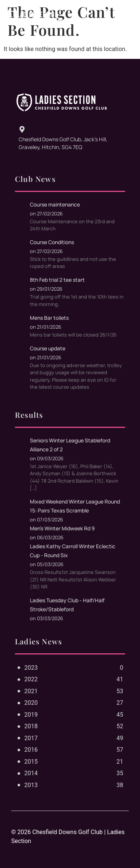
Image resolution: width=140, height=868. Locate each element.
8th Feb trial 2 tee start (57, 280)
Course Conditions (52, 242)
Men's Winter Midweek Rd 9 (62, 528)
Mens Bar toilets (49, 318)
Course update (48, 348)
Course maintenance (55, 204)
